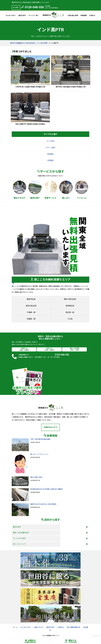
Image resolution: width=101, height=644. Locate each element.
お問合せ (92, 15)
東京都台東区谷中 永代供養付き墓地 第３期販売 (47, 489)
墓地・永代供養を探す (21, 533)
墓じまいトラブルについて (39, 454)
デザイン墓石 (50, 148)
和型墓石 (50, 154)
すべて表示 (51, 141)
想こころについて (19, 544)
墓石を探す (17, 527)
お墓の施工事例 (73, 15)
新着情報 (84, 15)
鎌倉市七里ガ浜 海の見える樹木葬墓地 (43, 504)
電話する (71, 640)
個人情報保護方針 (74, 627)
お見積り (16, 7)
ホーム (15, 627)
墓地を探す (22, 15)
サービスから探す (19, 538)
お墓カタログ (39, 627)
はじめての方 (26, 627)
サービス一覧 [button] (34, 15)
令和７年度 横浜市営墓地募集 (40, 439)
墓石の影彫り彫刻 (36, 477)
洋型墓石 (50, 160)
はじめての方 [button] (11, 15)
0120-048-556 (34, 7)
